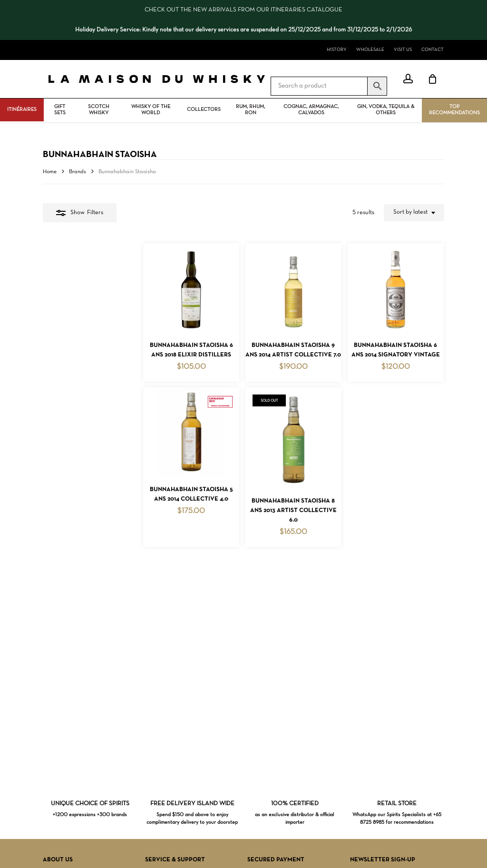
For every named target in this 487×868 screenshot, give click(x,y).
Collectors (204, 109)
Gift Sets (60, 110)
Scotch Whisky (99, 110)
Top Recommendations (454, 110)
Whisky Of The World (151, 110)
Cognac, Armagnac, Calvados (311, 110)
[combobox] (414, 213)
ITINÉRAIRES (22, 109)
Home (50, 172)
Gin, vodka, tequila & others (386, 110)
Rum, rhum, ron (250, 110)
